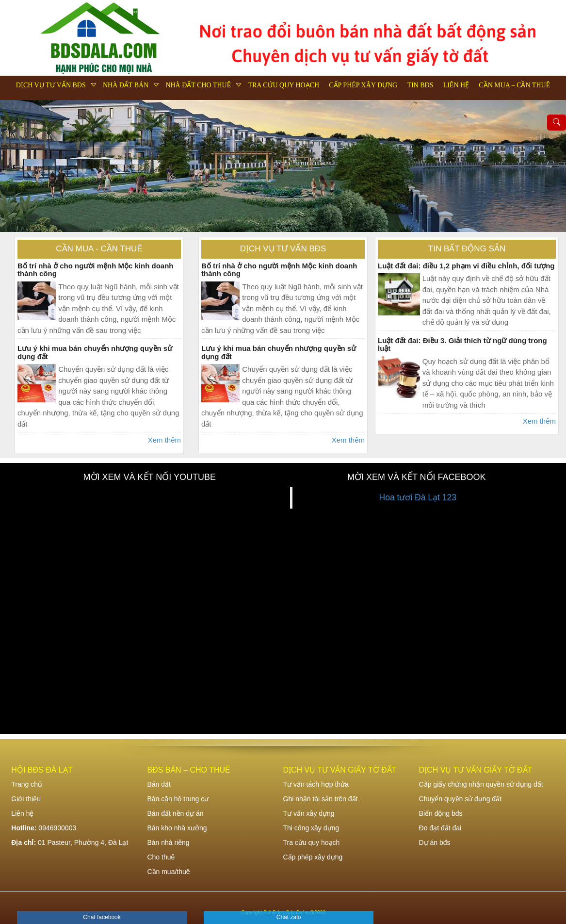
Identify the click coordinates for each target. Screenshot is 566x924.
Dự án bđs (435, 842)
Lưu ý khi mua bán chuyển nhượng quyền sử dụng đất (95, 352)
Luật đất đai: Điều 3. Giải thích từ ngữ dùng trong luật (462, 345)
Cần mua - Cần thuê (99, 249)
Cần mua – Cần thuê (514, 85)
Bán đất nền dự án (175, 813)
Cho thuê (161, 857)
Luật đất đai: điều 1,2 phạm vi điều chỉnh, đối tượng (466, 266)
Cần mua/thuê (168, 872)
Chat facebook (102, 917)
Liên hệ (456, 85)
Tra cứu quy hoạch (283, 85)
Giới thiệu (26, 799)
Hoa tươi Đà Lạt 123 (418, 497)
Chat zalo (289, 917)
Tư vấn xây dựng (309, 813)
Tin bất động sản (467, 249)
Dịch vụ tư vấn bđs (51, 85)
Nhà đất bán (126, 85)
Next (549, 166)
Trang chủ (27, 784)
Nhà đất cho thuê (198, 85)
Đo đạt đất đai (440, 828)
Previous (17, 166)
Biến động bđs (441, 813)
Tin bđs (420, 85)
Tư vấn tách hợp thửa (316, 784)
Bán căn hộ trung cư (178, 799)
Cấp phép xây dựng (363, 85)
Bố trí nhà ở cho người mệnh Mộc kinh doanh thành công (96, 270)
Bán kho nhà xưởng (177, 828)
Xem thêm (164, 440)
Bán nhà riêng (168, 842)
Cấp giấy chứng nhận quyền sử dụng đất (481, 784)
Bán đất (159, 784)
